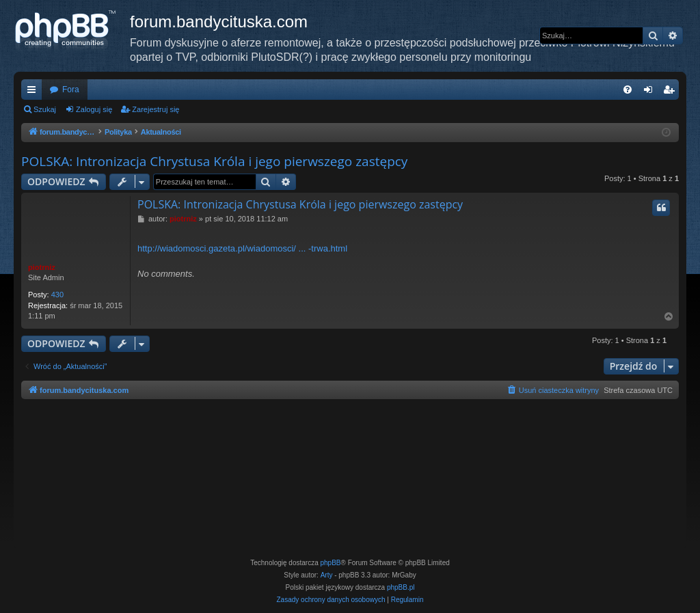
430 (57, 295)
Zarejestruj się (156, 109)
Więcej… (34, 92)
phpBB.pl (401, 587)
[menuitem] (628, 90)
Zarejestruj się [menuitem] (671, 92)
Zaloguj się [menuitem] (651, 92)
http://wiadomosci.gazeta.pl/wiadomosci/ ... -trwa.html (242, 248)
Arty (327, 575)
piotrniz (42, 267)
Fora (71, 90)
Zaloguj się (94, 109)
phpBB (331, 563)
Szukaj (45, 109)
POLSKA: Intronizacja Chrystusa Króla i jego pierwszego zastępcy (214, 161)
